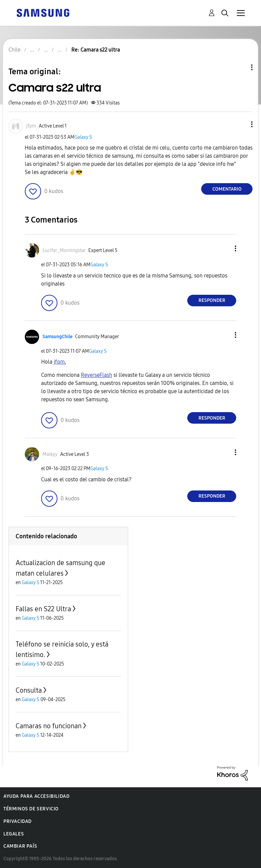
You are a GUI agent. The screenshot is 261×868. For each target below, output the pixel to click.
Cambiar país (20, 846)
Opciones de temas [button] (240, 67)
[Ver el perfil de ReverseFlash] (97, 375)
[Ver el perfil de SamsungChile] (57, 337)
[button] (241, 124)
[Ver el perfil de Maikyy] (50, 454)
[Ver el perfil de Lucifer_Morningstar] (64, 250)
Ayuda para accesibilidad (36, 796)
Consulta (29, 690)
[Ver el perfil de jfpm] (31, 126)
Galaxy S (83, 137)
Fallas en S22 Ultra (43, 609)
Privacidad (18, 821)
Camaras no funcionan (49, 726)
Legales (14, 834)
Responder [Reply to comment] (212, 300)
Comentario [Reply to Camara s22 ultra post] (227, 189)
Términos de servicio (31, 809)
